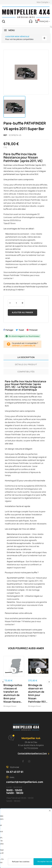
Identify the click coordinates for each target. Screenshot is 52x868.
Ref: (5, 135)
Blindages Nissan (10, 706)
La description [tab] (26, 357)
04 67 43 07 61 (15, 772)
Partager (9, 330)
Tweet (21, 330)
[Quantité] (16, 303)
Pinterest (33, 330)
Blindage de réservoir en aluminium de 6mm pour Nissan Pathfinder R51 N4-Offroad (37, 693)
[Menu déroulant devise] (44, 21)
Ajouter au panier (22, 312)
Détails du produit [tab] (26, 364)
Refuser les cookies (21, 862)
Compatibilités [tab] (26, 372)
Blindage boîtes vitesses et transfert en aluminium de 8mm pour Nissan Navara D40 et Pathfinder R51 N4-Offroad (13, 693)
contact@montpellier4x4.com (32, 753)
